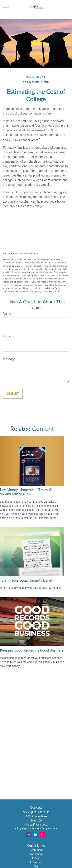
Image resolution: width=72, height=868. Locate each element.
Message (9, 359)
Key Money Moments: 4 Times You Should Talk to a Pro (27, 492)
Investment (36, 854)
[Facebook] (29, 834)
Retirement (36, 850)
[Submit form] (13, 394)
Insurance (36, 862)
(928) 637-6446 (40, 812)
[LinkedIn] (36, 834)
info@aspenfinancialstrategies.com (36, 828)
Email (7, 336)
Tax (36, 866)
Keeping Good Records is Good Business (32, 650)
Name (7, 314)
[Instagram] (42, 834)
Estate (36, 858)
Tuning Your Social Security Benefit (27, 580)
